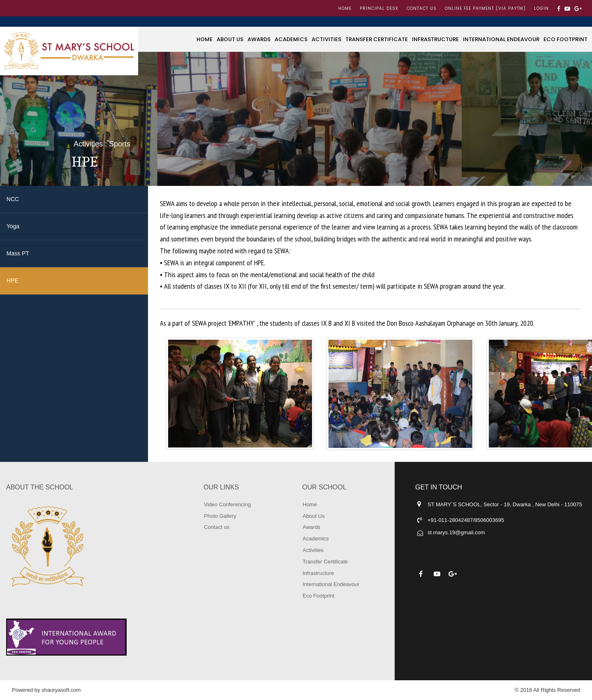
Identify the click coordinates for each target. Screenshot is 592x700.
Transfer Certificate (377, 39)
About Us (230, 39)
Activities (326, 39)
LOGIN (541, 8)
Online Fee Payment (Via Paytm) (485, 8)
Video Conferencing (227, 504)
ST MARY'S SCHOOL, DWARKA (69, 51)
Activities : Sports (102, 144)
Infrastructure (435, 39)
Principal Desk (379, 8)
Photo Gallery (220, 516)
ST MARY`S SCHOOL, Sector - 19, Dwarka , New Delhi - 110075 (505, 504)
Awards (259, 39)
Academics (291, 39)
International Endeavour (501, 39)
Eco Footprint (565, 39)
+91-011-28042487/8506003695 (466, 520)
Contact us (422, 8)
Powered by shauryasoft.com (46, 690)
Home (345, 8)
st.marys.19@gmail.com (456, 532)
